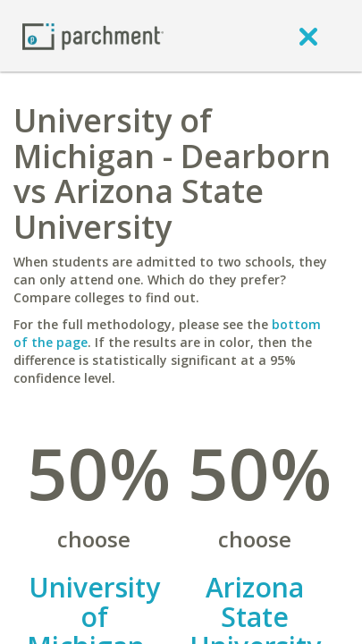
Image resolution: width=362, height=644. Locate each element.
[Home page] (93, 35)
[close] (308, 36)
